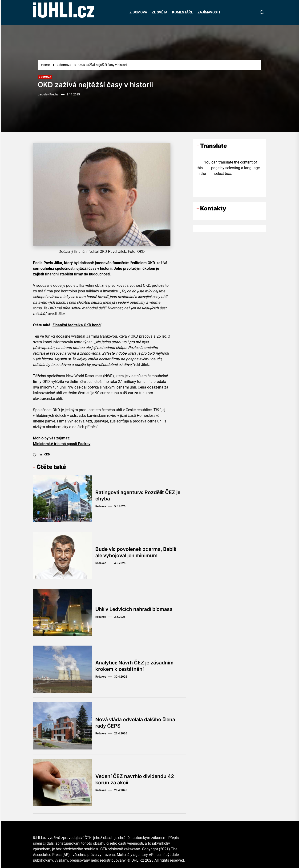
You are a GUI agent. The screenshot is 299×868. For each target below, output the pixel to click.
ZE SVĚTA (160, 12)
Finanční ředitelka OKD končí (77, 325)
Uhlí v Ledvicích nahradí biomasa (136, 609)
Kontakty (213, 208)
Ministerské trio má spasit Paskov (62, 444)
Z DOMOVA (138, 12)
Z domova (45, 77)
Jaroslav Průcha (48, 94)
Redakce (101, 506)
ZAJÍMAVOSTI (209, 12)
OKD (47, 454)
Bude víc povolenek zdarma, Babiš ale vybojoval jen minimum (138, 552)
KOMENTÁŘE (182, 12)
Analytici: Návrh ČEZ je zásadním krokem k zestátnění (136, 666)
